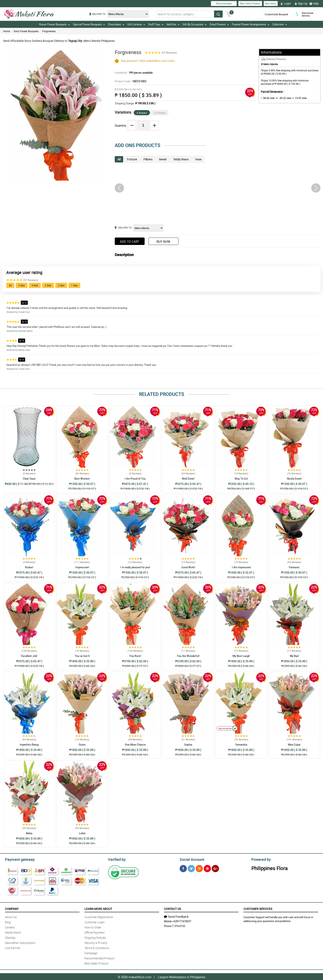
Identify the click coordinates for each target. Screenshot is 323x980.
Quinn (82, 745)
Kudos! (29, 567)
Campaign (91, 952)
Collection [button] (280, 24)
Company (12, 908)
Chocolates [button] (116, 24)
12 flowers (160, 113)
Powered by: (261, 859)
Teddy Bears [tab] (181, 159)
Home (6, 31)
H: (296, 98)
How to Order (93, 927)
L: (267, 98)
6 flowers (142, 113)
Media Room (13, 932)
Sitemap (10, 937)
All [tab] (119, 159)
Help (314, 4)
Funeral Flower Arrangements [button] (251, 24)
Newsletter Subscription (20, 942)
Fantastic (294, 567)
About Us (11, 916)
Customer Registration (99, 916)
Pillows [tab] (148, 159)
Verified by (116, 859)
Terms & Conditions (97, 947)
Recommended (224, 3)
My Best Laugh (241, 656)
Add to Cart (130, 241)
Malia (29, 833)
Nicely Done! (294, 479)
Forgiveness (49, 31)
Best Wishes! (82, 479)
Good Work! (188, 567)
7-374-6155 (179, 925)
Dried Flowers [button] (219, 24)
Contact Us (172, 908)
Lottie (82, 833)
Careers (10, 927)
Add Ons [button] (173, 24)
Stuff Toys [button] (156, 24)
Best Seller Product (250, 3)
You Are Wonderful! (188, 656)
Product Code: (130, 81)
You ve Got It (82, 656)
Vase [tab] (198, 159)
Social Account (191, 859)
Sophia (188, 745)
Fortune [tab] (132, 159)
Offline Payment (95, 932)
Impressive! (82, 567)
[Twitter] (191, 868)
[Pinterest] (207, 868)
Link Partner (13, 947)
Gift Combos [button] (136, 24)
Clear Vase (29, 479)
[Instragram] (199, 868)
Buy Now (163, 241)
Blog (8, 922)
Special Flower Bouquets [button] (89, 24)
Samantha (241, 745)
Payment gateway (18, 859)
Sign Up (301, 4)
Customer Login (95, 922)
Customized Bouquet (276, 14)
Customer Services (258, 908)
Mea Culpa (294, 745)
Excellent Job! (29, 656)
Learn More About (98, 908)
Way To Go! (241, 479)
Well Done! (188, 479)
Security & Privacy (96, 942)
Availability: (133, 73)
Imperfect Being (29, 745)
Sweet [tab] (163, 159)
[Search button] (218, 14)
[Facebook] (183, 868)
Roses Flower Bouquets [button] (54, 24)
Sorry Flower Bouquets (26, 31)
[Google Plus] (215, 868)
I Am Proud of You (135, 479)
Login (286, 4)
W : (281, 98)
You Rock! (135, 656)
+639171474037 (182, 921)
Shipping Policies (95, 937)
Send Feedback (176, 916)
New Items (271, 3)
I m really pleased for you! (135, 567)
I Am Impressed (241, 567)
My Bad (294, 656)
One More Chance (135, 745)
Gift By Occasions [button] (195, 24)
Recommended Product (99, 958)
